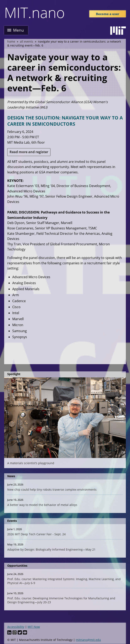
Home (11, 41)
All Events (27, 41)
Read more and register (29, 152)
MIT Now (34, 627)
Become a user (108, 14)
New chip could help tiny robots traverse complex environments (52, 490)
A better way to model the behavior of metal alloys (42, 505)
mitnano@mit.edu (88, 640)
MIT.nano (34, 12)
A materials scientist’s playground (31, 463)
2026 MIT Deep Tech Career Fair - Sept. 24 (36, 534)
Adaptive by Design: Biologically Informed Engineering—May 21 (51, 549)
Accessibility (16, 627)
